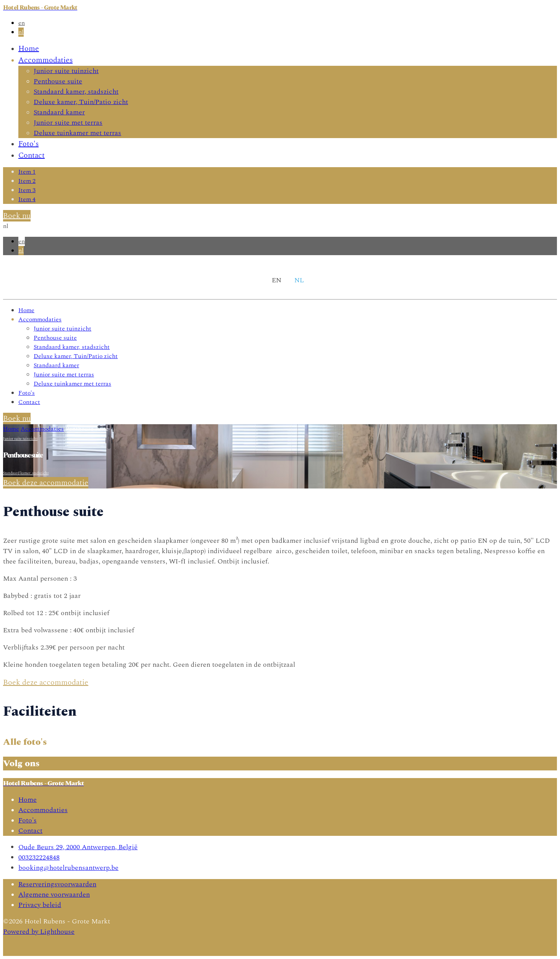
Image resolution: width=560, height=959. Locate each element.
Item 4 (27, 199)
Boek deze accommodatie (46, 483)
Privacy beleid (40, 905)
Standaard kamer (59, 112)
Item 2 (27, 181)
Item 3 (27, 190)
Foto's (28, 144)
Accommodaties (45, 60)
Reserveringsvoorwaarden (57, 884)
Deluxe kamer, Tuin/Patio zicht (81, 102)
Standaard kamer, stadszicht (76, 92)
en (22, 23)
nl (21, 32)
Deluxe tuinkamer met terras (77, 133)
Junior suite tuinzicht (66, 71)
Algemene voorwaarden (54, 895)
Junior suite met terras (68, 123)
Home (29, 49)
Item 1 (27, 172)
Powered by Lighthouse (39, 932)
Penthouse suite (58, 81)
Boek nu (17, 216)
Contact (32, 155)
